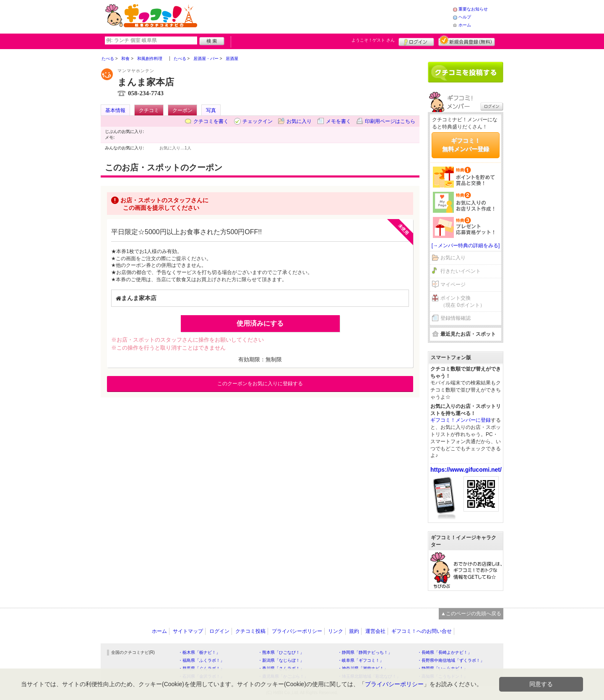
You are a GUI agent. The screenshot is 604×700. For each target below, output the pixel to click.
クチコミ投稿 (250, 631)
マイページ (453, 285)
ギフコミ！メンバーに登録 (461, 420)
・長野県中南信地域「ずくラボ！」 (451, 660)
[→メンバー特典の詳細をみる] (466, 246)
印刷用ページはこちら (390, 121)
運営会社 (375, 631)
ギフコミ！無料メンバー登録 (466, 145)
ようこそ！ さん (373, 40)
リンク (336, 631)
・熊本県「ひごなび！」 (281, 652)
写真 (211, 110)
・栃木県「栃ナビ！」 (199, 652)
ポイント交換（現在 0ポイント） (463, 302)
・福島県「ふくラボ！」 (201, 660)
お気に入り (299, 121)
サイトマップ (188, 631)
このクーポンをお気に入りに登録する (260, 384)
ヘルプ (465, 17)
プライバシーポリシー (297, 631)
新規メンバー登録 (467, 41)
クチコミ (149, 110)
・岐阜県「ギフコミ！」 (361, 660)
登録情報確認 (456, 318)
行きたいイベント (461, 271)
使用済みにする (260, 323)
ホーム (465, 25)
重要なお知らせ (473, 9)
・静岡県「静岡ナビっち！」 (365, 652)
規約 (354, 631)
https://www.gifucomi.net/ (466, 470)
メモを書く (338, 121)
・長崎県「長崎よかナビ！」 (445, 652)
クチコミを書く (211, 121)
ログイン (416, 41)
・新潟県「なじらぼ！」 (281, 660)
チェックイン (258, 121)
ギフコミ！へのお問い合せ (422, 631)
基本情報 (115, 110)
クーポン (182, 110)
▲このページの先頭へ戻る (471, 614)
